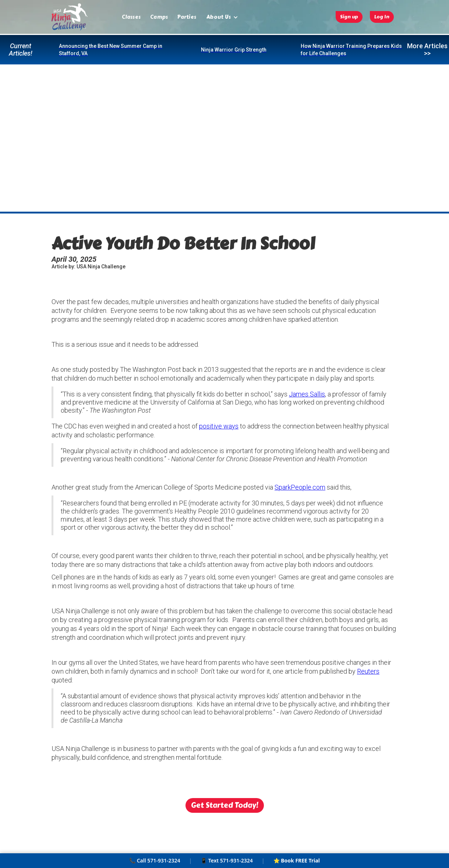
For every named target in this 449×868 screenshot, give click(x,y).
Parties (187, 17)
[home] (70, 17)
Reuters (368, 671)
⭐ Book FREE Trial (297, 860)
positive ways (219, 426)
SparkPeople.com (300, 487)
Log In (382, 17)
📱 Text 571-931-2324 (227, 860)
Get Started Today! (225, 805)
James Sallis (307, 394)
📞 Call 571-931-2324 (155, 860)
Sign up (349, 17)
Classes (131, 17)
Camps (159, 17)
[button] (222, 17)
